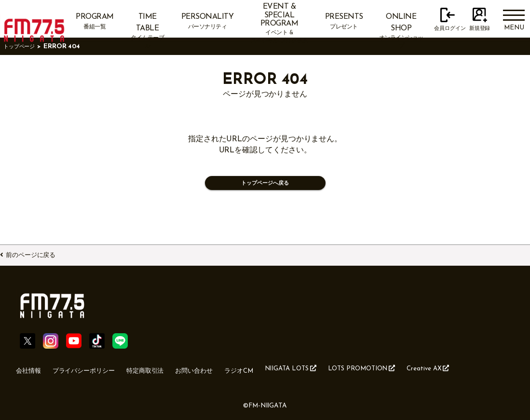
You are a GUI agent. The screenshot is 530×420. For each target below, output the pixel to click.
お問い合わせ (217, 374)
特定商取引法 (162, 374)
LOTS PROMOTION (404, 373)
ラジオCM (267, 374)
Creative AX (478, 373)
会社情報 (30, 374)
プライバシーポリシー (92, 374)
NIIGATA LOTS (325, 373)
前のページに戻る (41, 253)
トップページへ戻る (265, 185)
